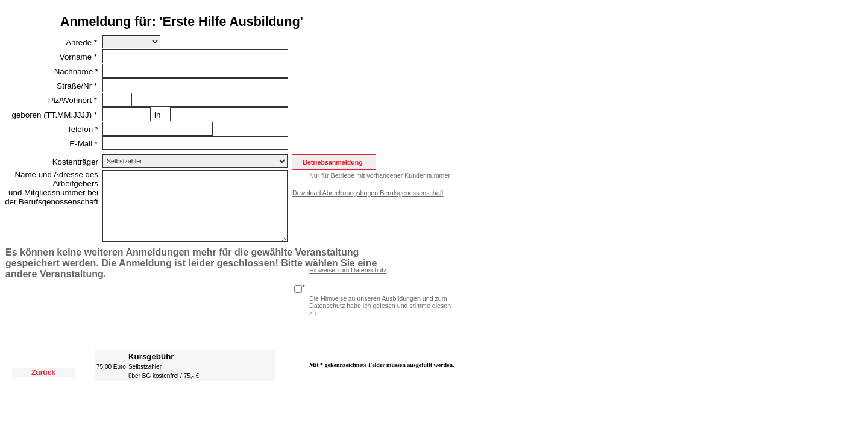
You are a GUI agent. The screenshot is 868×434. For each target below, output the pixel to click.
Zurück (43, 373)
